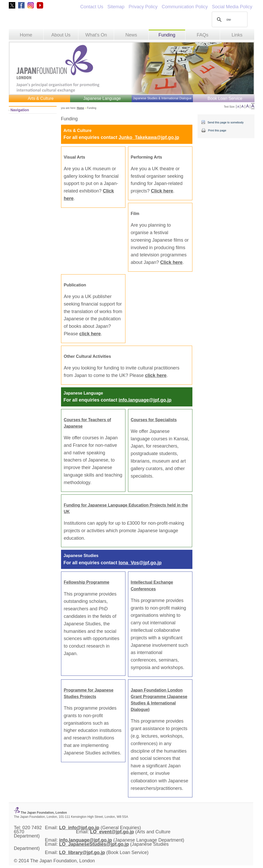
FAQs (203, 35)
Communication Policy (185, 7)
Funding (167, 35)
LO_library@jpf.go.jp (82, 852)
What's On (96, 35)
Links (237, 35)
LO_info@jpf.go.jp (79, 828)
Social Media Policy (232, 7)
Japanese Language (102, 98)
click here (90, 334)
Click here (162, 191)
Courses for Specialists (154, 420)
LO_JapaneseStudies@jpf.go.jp (94, 844)
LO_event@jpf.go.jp (112, 832)
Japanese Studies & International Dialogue (162, 98)
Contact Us (92, 7)
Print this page (217, 130)
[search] (229, 20)
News (131, 35)
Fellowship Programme (87, 582)
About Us (61, 35)
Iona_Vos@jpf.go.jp (140, 563)
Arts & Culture (41, 98)
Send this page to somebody (226, 122)
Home (26, 35)
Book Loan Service (225, 98)
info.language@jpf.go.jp (145, 400)
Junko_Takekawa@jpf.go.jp (149, 137)
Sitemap (116, 7)
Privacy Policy (143, 7)
